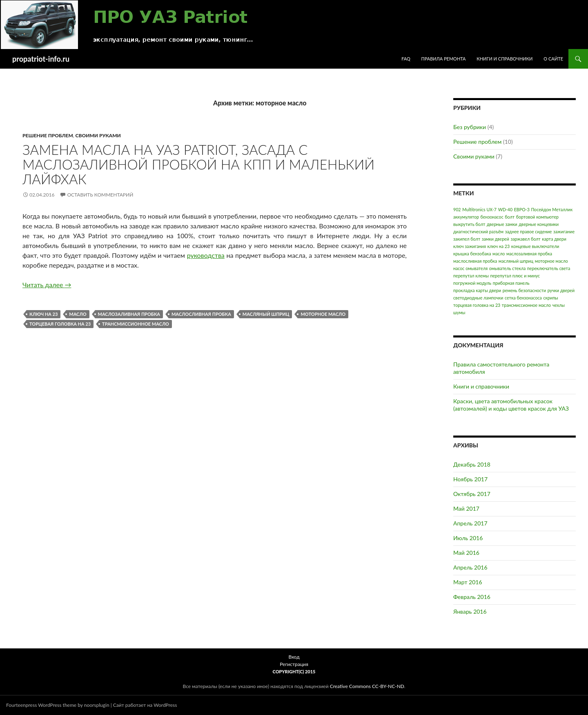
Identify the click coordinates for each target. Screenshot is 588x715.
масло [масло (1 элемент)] (499, 254)
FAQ (406, 59)
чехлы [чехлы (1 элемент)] (559, 305)
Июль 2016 (468, 538)
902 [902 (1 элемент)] (457, 209)
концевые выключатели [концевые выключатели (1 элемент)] (535, 246)
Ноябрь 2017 (470, 479)
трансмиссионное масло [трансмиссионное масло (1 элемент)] (526, 305)
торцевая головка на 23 (60, 324)
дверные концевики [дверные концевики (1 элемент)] (539, 224)
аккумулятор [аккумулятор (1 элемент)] (466, 217)
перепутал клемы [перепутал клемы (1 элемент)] (471, 276)
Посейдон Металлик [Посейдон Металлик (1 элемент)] (552, 209)
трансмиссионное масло (136, 324)
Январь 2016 (470, 611)
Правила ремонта (444, 59)
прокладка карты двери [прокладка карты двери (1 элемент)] (477, 290)
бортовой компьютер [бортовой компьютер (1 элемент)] (537, 217)
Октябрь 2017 (472, 494)
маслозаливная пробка (129, 314)
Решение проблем (48, 135)
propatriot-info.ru (41, 59)
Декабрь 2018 (472, 464)
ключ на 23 (43, 314)
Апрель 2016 (470, 567)
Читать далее (47, 285)
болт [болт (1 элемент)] (510, 217)
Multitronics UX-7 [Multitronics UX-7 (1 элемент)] (479, 209)
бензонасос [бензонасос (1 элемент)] (492, 217)
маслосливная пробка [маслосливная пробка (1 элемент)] (475, 261)
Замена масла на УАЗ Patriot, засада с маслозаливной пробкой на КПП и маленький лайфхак (198, 164)
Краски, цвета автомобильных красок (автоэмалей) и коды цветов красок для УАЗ (511, 405)
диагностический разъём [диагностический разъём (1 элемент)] (478, 231)
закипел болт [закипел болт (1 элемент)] (467, 239)
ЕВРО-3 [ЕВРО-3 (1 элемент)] (522, 209)
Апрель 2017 (470, 523)
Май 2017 (466, 508)
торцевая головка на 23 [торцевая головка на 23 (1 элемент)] (477, 305)
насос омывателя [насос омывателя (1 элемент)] (470, 268)
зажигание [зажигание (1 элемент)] (564, 231)
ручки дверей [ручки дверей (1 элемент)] (561, 290)
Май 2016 (466, 553)
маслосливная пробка (201, 314)
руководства (206, 255)
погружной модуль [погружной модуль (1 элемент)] (472, 283)
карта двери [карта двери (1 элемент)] (554, 239)
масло (78, 314)
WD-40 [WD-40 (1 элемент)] (505, 209)
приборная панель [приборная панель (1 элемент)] (511, 283)
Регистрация (294, 664)
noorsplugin (97, 705)
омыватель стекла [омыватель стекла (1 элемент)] (508, 268)
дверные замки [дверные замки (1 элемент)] (502, 224)
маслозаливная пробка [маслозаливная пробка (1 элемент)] (529, 254)
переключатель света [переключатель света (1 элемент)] (549, 268)
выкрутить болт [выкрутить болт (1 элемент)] (469, 224)
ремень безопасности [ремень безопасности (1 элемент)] (524, 290)
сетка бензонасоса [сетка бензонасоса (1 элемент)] (523, 298)
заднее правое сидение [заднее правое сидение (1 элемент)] (529, 231)
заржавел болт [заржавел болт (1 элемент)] (525, 239)
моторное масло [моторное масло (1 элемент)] (551, 261)
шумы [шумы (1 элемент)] (459, 312)
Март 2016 (468, 582)
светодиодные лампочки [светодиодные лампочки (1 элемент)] (478, 298)
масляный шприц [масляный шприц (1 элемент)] (516, 261)
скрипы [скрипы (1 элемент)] (550, 298)
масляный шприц (266, 314)
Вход (294, 657)
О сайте (553, 59)
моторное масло (323, 314)
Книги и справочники (504, 59)
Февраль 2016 (472, 597)
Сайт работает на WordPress (145, 705)
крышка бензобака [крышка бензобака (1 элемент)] (472, 254)
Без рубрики (470, 127)
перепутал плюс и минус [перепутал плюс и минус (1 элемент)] (515, 276)
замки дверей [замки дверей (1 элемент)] (496, 239)
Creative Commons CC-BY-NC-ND (367, 686)
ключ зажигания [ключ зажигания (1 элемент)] (470, 246)
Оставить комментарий (100, 195)
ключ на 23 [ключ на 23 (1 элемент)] (499, 246)
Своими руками (98, 135)
